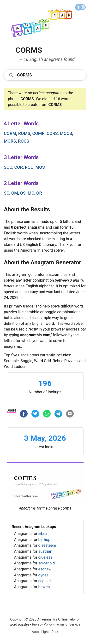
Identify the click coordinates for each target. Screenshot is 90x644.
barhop (44, 540)
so (6, 193)
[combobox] (45, 75)
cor (19, 167)
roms (24, 133)
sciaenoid (47, 563)
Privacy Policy (42, 624)
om (15, 193)
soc (8, 167)
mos (40, 167)
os (23, 193)
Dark (55, 632)
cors (52, 133)
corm (10, 133)
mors (10, 141)
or (39, 193)
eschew (45, 569)
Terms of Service (68, 624)
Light (45, 632)
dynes (43, 575)
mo (31, 193)
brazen (44, 587)
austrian (45, 551)
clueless (45, 557)
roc (29, 167)
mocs (66, 133)
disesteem (47, 545)
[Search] (50, 75)
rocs (24, 141)
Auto (35, 632)
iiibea (43, 534)
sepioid (45, 581)
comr (39, 133)
